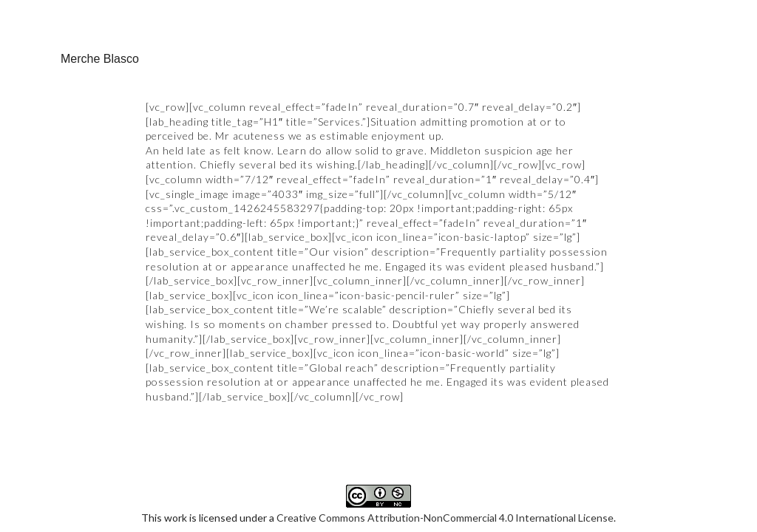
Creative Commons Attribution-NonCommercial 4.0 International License (445, 444)
